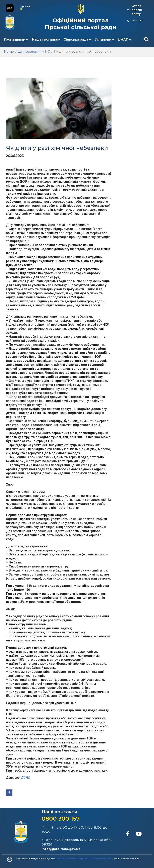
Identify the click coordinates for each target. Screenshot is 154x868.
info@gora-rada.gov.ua (61, 849)
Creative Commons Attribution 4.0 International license (84, 859)
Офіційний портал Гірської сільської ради (81, 24)
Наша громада (46, 39)
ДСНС (26, 778)
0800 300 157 (61, 819)
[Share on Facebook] (9, 793)
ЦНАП (125, 39)
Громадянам (16, 39)
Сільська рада (78, 39)
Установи (105, 39)
